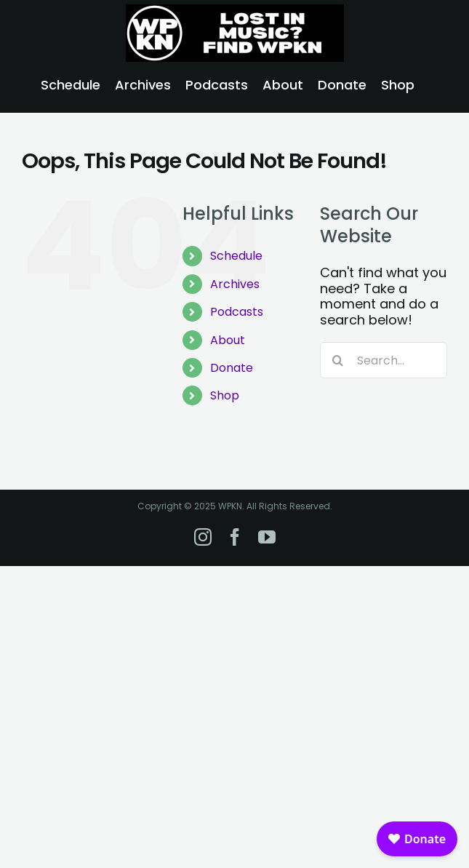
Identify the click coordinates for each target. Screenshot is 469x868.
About (228, 340)
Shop (225, 395)
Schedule (236, 256)
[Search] (338, 360)
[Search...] (384, 360)
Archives (235, 284)
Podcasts (237, 312)
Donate (232, 368)
